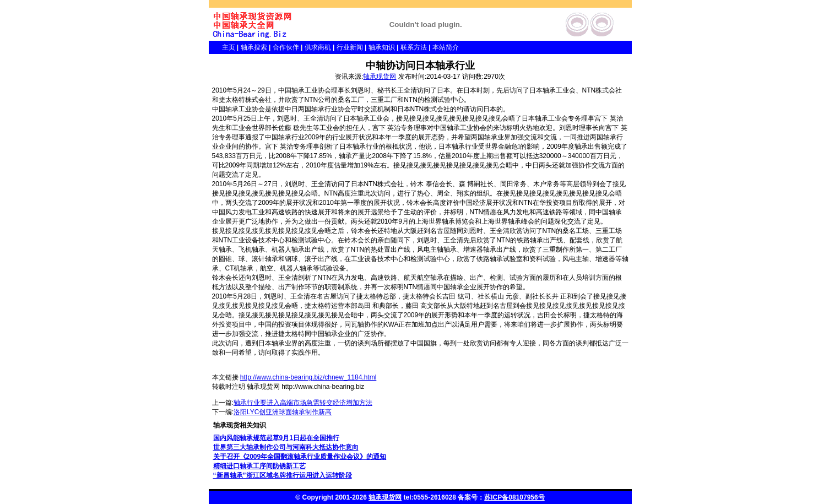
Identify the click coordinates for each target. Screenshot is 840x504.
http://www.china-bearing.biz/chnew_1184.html (308, 377)
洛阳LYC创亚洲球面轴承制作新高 (283, 412)
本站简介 (446, 47)
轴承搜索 (254, 47)
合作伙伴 (286, 47)
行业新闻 (350, 47)
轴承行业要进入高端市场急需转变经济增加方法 (303, 403)
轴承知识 (382, 47)
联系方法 (414, 47)
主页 (222, 47)
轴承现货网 (380, 77)
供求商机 (318, 47)
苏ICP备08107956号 (514, 497)
